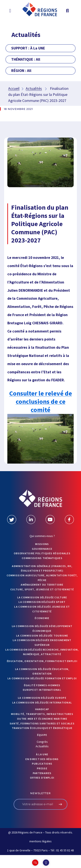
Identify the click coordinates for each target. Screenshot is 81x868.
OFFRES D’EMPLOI (42, 778)
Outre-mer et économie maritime (42, 719)
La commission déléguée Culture (42, 597)
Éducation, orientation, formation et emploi (42, 661)
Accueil (14, 88)
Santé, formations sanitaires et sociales (42, 723)
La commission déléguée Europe (42, 698)
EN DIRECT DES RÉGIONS (42, 759)
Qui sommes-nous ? (42, 536)
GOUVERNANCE (42, 549)
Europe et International (42, 690)
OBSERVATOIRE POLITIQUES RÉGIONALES (42, 553)
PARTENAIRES (42, 773)
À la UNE (42, 754)
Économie (42, 618)
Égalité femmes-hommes (42, 685)
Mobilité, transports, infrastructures (42, 714)
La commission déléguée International (42, 702)
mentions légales (40, 841)
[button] (10, 11)
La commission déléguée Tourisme (42, 636)
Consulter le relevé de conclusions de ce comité (41, 401)
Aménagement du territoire (42, 585)
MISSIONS (42, 544)
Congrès (42, 742)
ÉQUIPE (42, 735)
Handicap (42, 709)
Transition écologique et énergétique (42, 728)
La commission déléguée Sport (42, 602)
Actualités (34, 88)
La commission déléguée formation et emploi (42, 678)
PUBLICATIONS (42, 764)
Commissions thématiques (42, 558)
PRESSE (42, 768)
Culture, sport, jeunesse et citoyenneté (42, 589)
